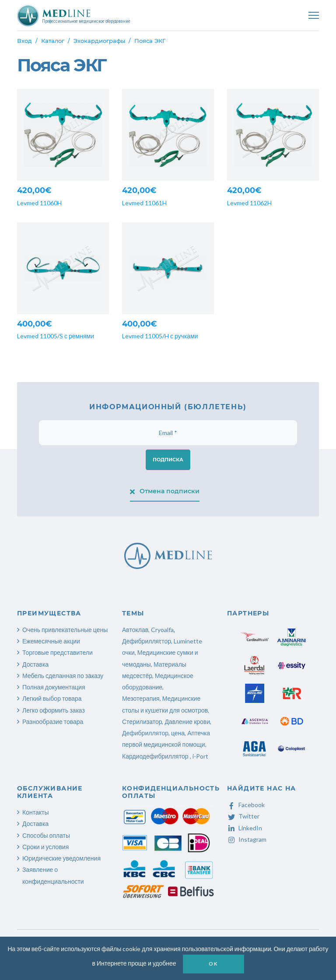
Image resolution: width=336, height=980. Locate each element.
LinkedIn (245, 828)
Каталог (53, 41)
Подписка (168, 460)
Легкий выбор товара (52, 698)
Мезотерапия (141, 698)
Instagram (247, 839)
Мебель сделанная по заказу (63, 676)
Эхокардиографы (99, 41)
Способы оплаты (46, 835)
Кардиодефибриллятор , (157, 756)
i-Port (200, 756)
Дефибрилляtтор (147, 641)
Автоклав (135, 630)
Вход (24, 41)
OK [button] (213, 964)
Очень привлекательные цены (65, 630)
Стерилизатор (142, 722)
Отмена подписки (165, 491)
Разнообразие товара (53, 722)
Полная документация (54, 687)
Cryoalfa (162, 630)
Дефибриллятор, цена (153, 733)
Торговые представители (58, 652)
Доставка (35, 664)
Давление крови (187, 722)
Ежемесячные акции (51, 641)
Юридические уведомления (61, 858)
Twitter (243, 816)
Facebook (246, 805)
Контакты (35, 812)
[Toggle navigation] (314, 15)
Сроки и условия (45, 847)
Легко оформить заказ (54, 710)
